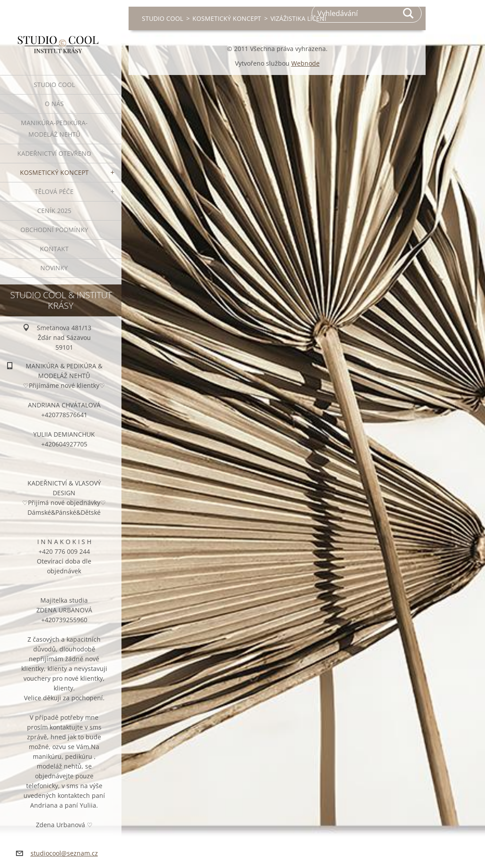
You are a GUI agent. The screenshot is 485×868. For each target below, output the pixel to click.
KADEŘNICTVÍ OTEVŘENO (54, 153)
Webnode (305, 63)
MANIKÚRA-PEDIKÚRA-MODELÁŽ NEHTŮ (54, 128)
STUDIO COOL (54, 85)
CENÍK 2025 (54, 211)
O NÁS (54, 104)
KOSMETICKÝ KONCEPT (54, 172)
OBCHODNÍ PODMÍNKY (54, 230)
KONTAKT (54, 249)
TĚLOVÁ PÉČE (54, 191)
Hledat (409, 13)
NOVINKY (54, 268)
